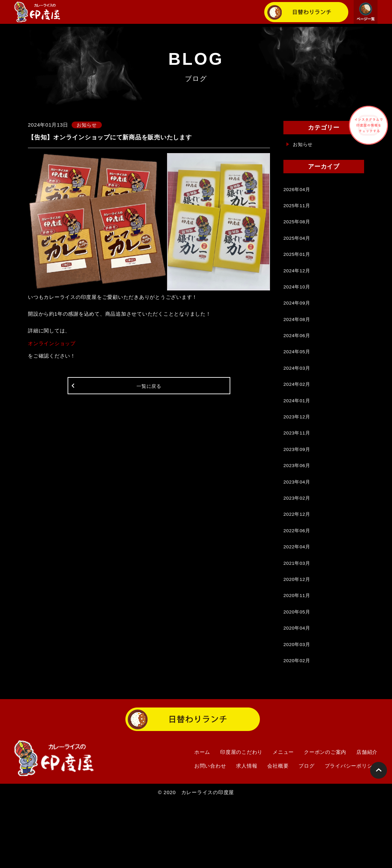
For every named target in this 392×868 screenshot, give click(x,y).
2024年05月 (298, 375)
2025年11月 (298, 209)
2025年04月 (298, 246)
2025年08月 (298, 227)
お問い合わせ (210, 832)
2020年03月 (298, 708)
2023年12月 (298, 449)
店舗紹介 (367, 818)
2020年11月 (298, 652)
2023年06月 (298, 505)
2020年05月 (298, 671)
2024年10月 (298, 301)
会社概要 (278, 832)
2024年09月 (298, 320)
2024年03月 (298, 394)
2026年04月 (298, 191)
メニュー (283, 818)
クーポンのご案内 (325, 818)
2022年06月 (298, 578)
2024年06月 (298, 357)
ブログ (306, 832)
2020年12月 (298, 634)
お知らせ (303, 144)
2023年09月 (298, 486)
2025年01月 (298, 264)
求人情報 (247, 832)
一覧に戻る (149, 389)
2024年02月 (298, 412)
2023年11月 (298, 468)
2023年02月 (298, 541)
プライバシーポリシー (351, 832)
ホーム (202, 818)
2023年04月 (298, 523)
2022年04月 (298, 597)
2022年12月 (298, 560)
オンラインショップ (52, 344)
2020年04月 (298, 689)
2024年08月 (298, 338)
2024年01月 (298, 431)
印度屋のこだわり (241, 818)
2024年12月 (298, 283)
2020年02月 (298, 726)
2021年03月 (298, 615)
